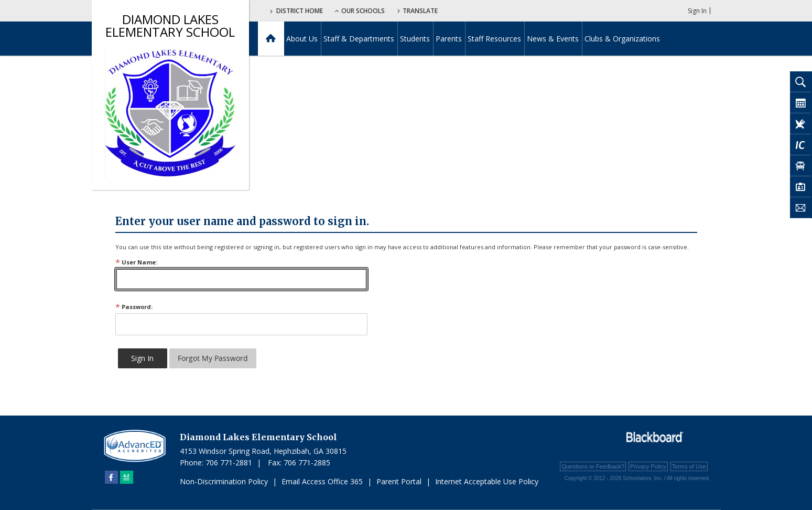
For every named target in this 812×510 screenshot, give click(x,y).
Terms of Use (689, 466)
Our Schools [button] (360, 11)
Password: (134, 307)
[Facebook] (111, 477)
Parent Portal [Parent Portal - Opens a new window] (399, 481)
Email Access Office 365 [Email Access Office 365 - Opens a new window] (322, 481)
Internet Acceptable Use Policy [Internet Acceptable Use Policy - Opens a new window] (487, 481)
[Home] (271, 39)
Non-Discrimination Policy (224, 481)
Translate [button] (420, 11)
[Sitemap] (127, 477)
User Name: (136, 262)
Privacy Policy (648, 466)
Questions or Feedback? (593, 466)
